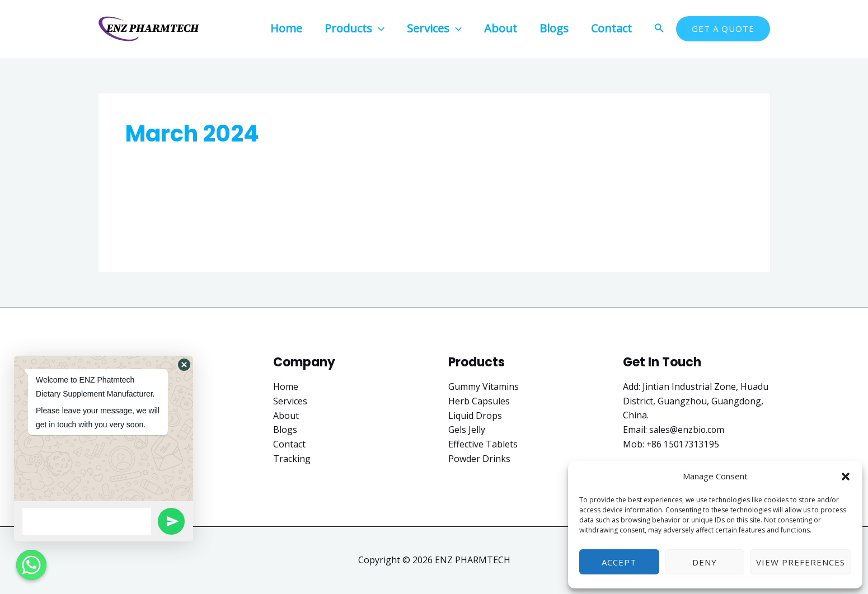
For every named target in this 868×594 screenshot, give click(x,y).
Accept (619, 562)
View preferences (801, 562)
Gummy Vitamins (484, 386)
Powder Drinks (479, 458)
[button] (846, 477)
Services (290, 401)
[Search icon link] (659, 29)
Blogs (285, 430)
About (286, 415)
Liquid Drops (475, 415)
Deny (705, 562)
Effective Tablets (483, 444)
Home (286, 386)
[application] (378, 28)
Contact (289, 444)
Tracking (292, 458)
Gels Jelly (467, 430)
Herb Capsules (479, 401)
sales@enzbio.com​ (688, 430)
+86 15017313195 (683, 444)
